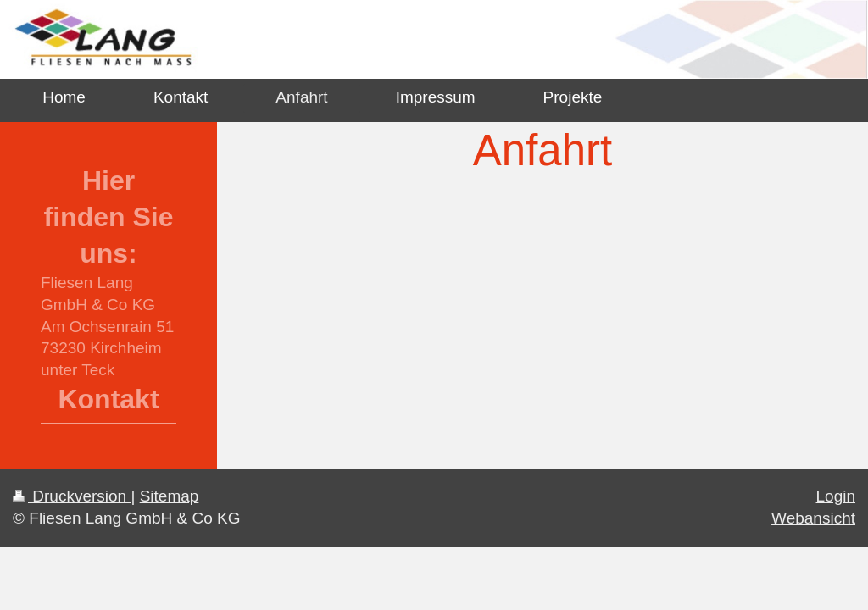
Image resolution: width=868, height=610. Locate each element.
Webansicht (813, 518)
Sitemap (170, 496)
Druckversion (72, 496)
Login (836, 496)
